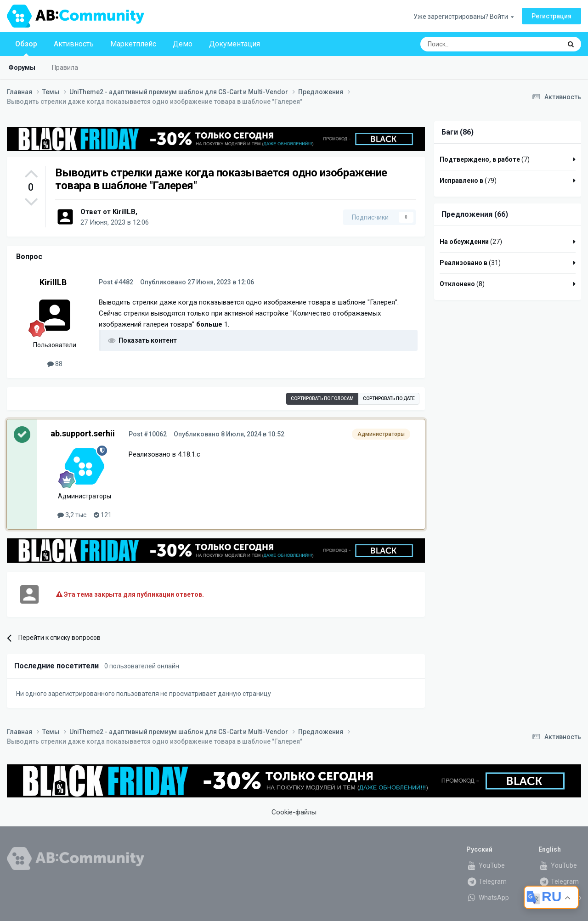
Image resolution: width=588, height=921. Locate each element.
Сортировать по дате (389, 398)
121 (103, 515)
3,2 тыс (72, 515)
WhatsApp (488, 898)
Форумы (22, 68)
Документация (235, 44)
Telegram (486, 881)
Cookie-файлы (294, 812)
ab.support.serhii (83, 433)
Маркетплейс (133, 44)
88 (55, 364)
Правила (65, 68)
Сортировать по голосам (322, 398)
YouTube (486, 865)
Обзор (26, 48)
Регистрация (551, 16)
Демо (183, 44)
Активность (74, 44)
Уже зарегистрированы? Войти (464, 17)
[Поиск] (469, 44)
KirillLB (124, 212)
